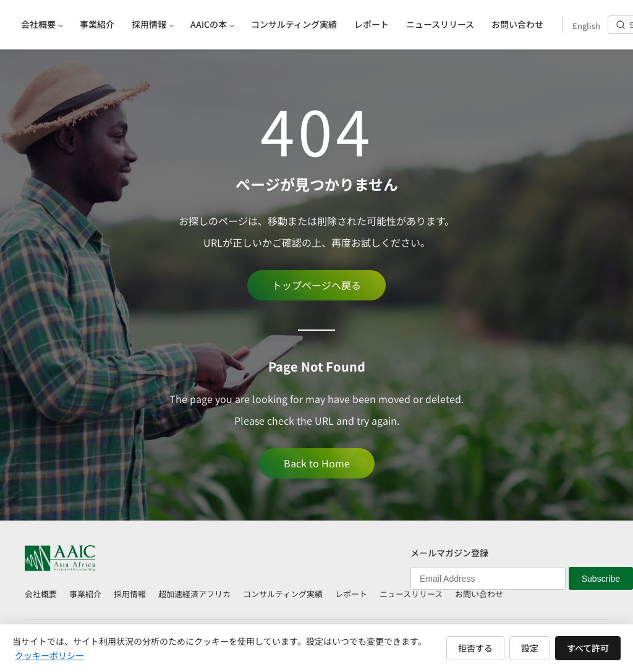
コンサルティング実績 (283, 594)
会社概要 (41, 594)
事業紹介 (85, 594)
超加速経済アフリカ (194, 594)
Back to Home (317, 463)
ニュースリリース (411, 594)
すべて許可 (588, 648)
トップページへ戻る (316, 285)
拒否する (475, 648)
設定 (530, 648)
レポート (351, 594)
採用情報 (130, 594)
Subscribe (601, 579)
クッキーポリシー (49, 655)
